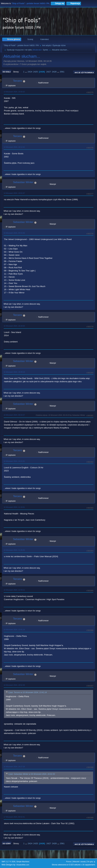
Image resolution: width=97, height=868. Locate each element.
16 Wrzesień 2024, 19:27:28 (14, 767)
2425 (36, 72)
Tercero (18, 81)
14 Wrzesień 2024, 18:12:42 (14, 147)
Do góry (7, 844)
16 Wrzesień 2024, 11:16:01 (14, 507)
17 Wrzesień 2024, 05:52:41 (14, 817)
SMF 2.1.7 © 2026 (8, 862)
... (26, 72)
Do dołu (7, 72)
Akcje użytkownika (84, 73)
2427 (49, 72)
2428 (54, 72)
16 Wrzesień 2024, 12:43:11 (14, 590)
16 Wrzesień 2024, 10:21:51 (14, 461)
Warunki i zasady (79, 862)
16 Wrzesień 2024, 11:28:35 (14, 550)
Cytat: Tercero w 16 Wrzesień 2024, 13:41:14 (27, 692)
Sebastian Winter (23, 182)
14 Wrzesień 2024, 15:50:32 (14, 92)
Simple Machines (23, 862)
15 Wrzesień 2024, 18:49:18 (14, 372)
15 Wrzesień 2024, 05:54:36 (14, 233)
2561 (62, 72)
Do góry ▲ (91, 862)
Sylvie (45, 50)
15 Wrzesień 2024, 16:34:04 (14, 326)
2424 (30, 72)
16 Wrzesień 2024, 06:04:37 (14, 415)
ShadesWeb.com (23, 865)
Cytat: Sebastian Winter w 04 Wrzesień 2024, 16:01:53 (32, 774)
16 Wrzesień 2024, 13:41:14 (14, 630)
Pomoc (69, 862)
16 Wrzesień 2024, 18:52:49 (14, 685)
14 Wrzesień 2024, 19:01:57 (14, 193)
